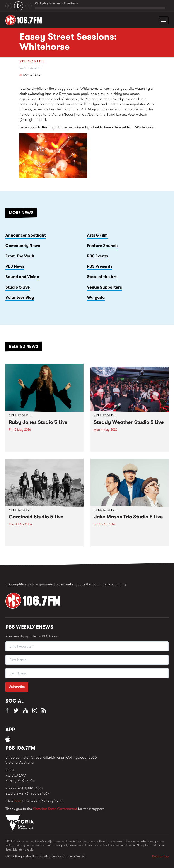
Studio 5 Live (32, 62)
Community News (23, 246)
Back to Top (160, 856)
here (18, 801)
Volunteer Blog (20, 297)
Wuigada (96, 297)
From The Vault (20, 256)
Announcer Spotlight (26, 235)
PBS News (15, 266)
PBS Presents (100, 266)
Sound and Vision (22, 277)
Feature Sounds (102, 246)
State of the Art (102, 277)
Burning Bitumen (55, 127)
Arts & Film (97, 235)
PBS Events (98, 256)
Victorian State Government (55, 809)
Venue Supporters (104, 287)
